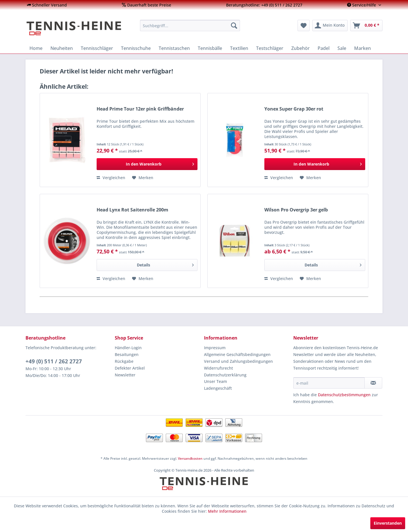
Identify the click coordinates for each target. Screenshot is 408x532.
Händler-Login (128, 348)
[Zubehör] (300, 48)
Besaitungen (127, 354)
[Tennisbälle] (210, 48)
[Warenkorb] (366, 26)
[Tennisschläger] (97, 48)
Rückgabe (124, 361)
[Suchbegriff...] (190, 26)
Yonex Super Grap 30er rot (294, 109)
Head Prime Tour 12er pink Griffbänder (140, 109)
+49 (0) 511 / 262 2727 (54, 361)
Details (165, 264)
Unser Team (215, 381)
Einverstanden (388, 523)
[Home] (36, 48)
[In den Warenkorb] (147, 164)
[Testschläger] (270, 48)
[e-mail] (329, 383)
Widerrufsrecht (218, 368)
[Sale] (342, 48)
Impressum (215, 348)
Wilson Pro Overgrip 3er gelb (296, 210)
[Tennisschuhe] (136, 48)
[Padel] (324, 48)
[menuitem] (47, 5)
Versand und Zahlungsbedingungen (238, 361)
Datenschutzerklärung (225, 375)
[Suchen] (234, 26)
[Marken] (363, 48)
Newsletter (125, 375)
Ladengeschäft (218, 388)
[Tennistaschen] (174, 48)
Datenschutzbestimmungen (344, 395)
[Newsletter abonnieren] (373, 383)
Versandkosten (190, 458)
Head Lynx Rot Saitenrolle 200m (132, 210)
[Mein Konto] (330, 26)
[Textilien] (239, 48)
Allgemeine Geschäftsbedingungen (237, 354)
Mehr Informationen (227, 511)
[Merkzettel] (304, 26)
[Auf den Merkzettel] (143, 178)
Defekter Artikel (130, 368)
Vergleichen (111, 178)
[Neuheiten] (62, 48)
